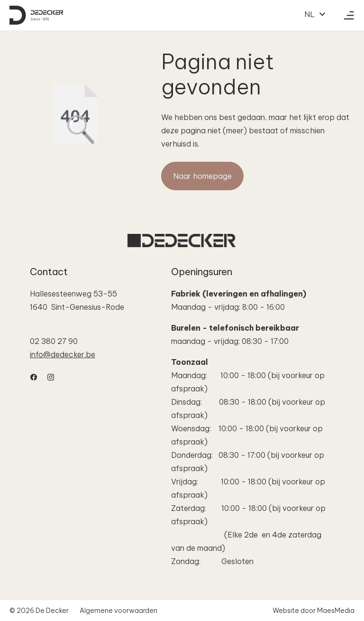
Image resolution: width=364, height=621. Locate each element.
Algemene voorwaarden (118, 611)
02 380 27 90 (54, 341)
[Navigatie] (349, 15)
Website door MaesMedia (314, 611)
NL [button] (315, 14)
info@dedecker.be (63, 354)
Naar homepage (202, 176)
